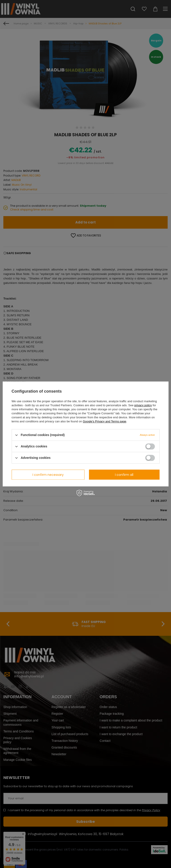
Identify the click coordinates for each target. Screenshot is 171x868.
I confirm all (124, 475)
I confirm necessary (48, 475)
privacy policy (143, 405)
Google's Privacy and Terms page (104, 421)
